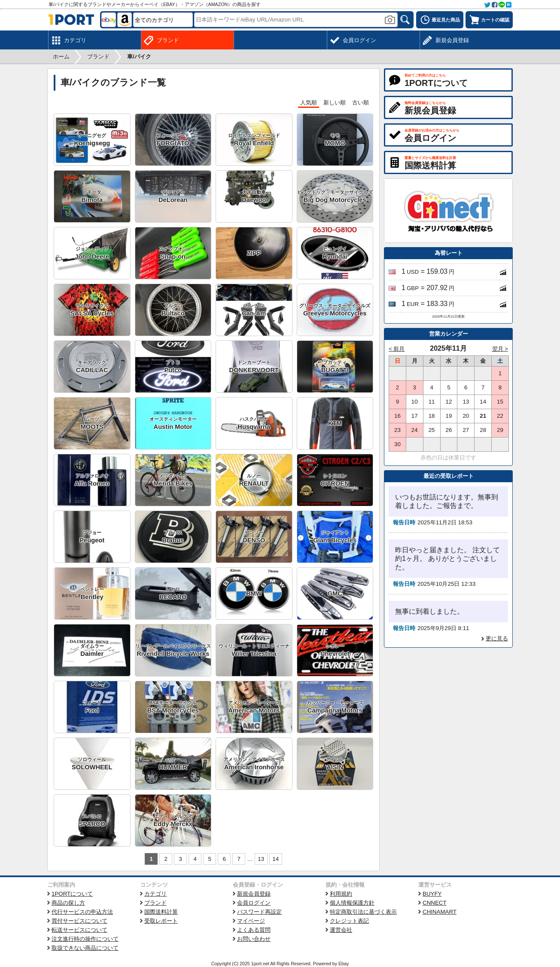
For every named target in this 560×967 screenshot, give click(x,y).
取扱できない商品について (85, 948)
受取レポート (161, 921)
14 (275, 859)
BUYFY (432, 894)
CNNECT (435, 903)
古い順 (361, 103)
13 (261, 859)
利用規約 (341, 894)
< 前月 (397, 349)
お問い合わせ (254, 939)
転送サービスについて (79, 930)
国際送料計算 (161, 912)
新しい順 (335, 103)
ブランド (155, 903)
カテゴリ (155, 894)
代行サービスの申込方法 (82, 912)
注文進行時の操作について (85, 939)
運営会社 (341, 930)
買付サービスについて (79, 921)
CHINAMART (440, 912)
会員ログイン (254, 903)
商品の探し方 (68, 903)
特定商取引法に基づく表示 (363, 912)
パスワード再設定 (259, 912)
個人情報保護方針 (352, 903)
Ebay (344, 964)
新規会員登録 (254, 894)
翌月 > (500, 349)
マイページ (251, 921)
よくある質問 (254, 930)
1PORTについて (72, 894)
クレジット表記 (349, 921)
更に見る (497, 638)
